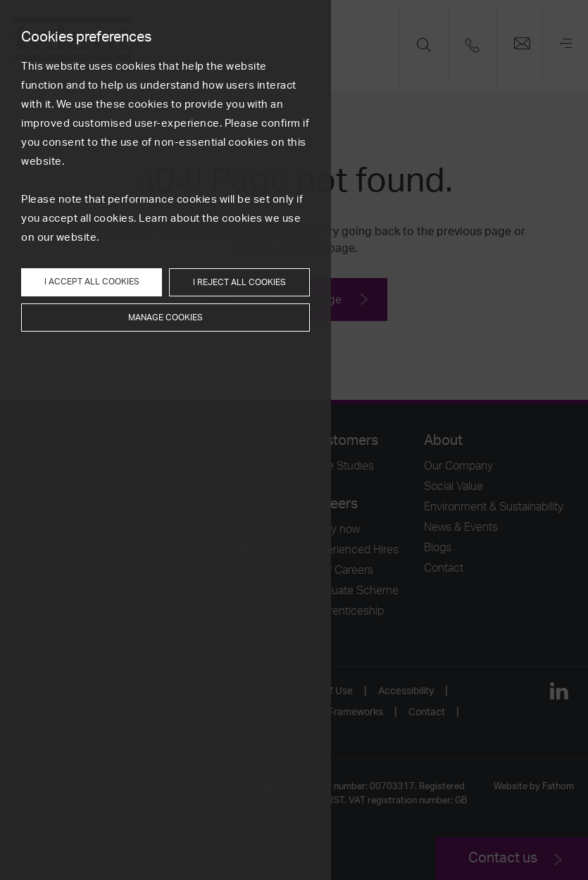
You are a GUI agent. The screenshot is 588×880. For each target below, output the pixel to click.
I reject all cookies (239, 282)
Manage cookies (165, 318)
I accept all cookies (92, 282)
